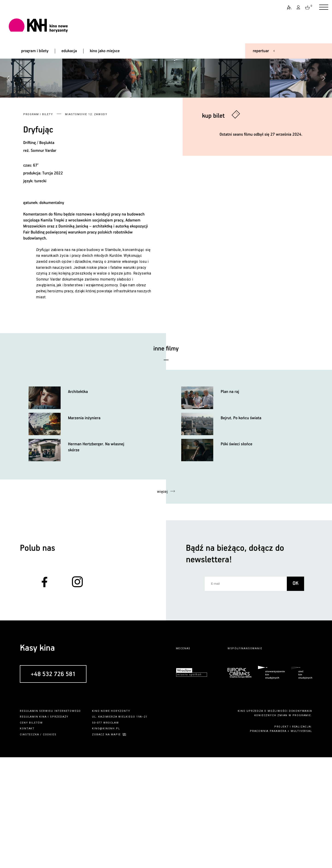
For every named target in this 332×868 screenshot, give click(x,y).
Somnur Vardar (43, 261)
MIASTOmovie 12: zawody (86, 225)
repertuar (261, 51)
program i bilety (35, 51)
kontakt (27, 839)
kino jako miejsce (105, 51)
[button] (324, 133)
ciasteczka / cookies (38, 845)
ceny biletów (31, 833)
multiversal (301, 842)
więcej (162, 602)
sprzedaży (59, 827)
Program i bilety (38, 225)
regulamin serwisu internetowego (50, 822)
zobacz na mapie (106, 845)
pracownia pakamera (268, 842)
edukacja (69, 51)
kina (43, 827)
